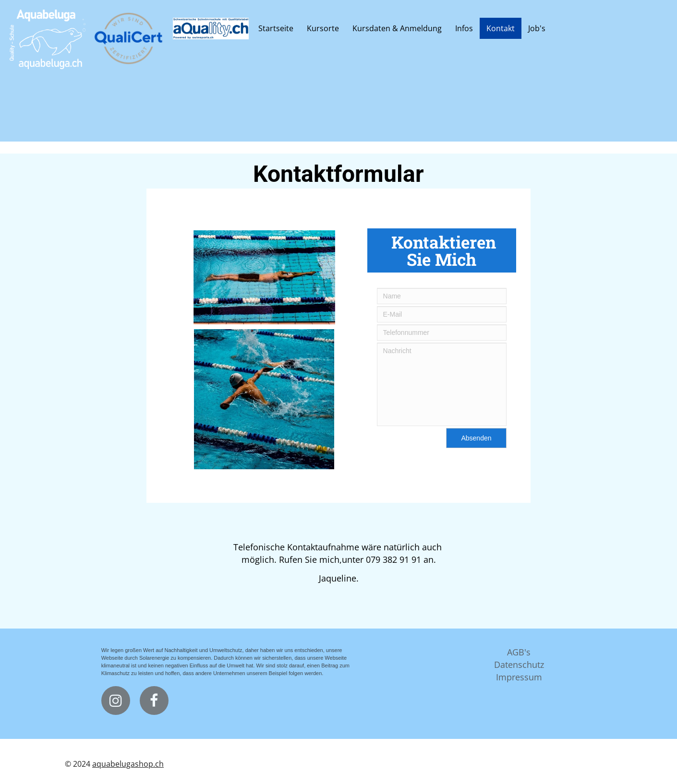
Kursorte (323, 28)
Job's (537, 28)
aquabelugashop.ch (128, 764)
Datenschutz (519, 665)
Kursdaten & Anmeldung (397, 28)
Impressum (519, 677)
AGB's (519, 652)
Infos (464, 28)
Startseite (276, 28)
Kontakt (501, 28)
